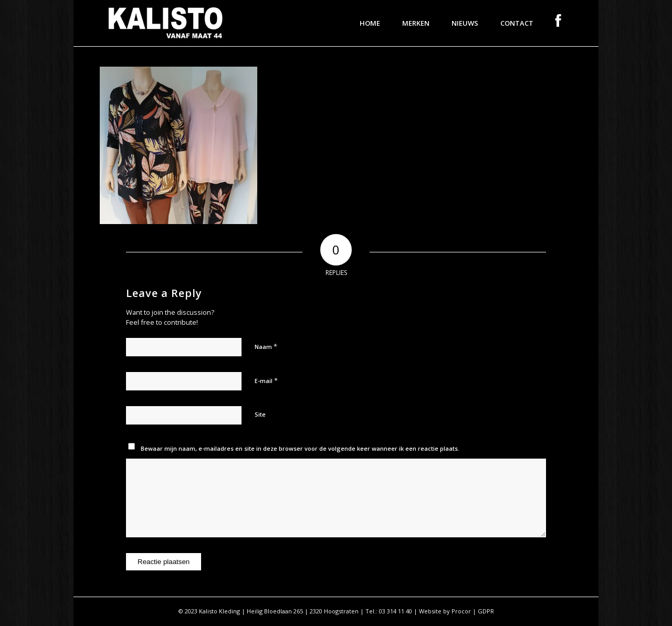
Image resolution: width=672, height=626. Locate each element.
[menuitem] (370, 23)
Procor (461, 611)
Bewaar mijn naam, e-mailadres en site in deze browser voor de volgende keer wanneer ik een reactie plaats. (300, 448)
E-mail (266, 380)
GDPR (486, 611)
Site (260, 414)
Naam (266, 346)
